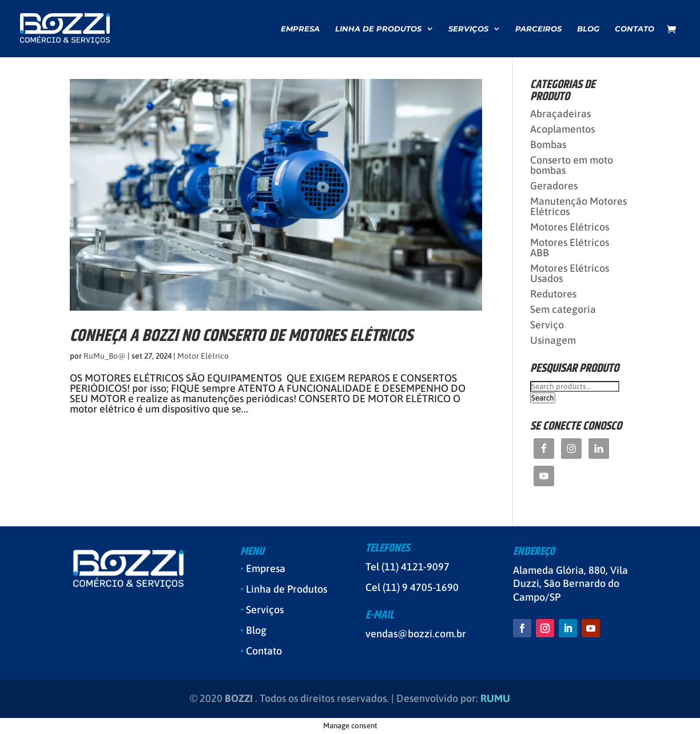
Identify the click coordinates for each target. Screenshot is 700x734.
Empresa (300, 29)
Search (543, 398)
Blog (588, 29)
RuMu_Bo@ (105, 356)
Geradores (554, 186)
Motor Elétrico (203, 356)
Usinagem (553, 340)
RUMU (495, 698)
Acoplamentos (562, 129)
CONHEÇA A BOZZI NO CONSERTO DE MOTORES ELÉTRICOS (241, 336)
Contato (635, 29)
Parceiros (538, 29)
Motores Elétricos (570, 227)
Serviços (468, 29)
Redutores (553, 294)
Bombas (548, 144)
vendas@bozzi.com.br (416, 634)
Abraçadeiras (560, 114)
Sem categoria (563, 309)
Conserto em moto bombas (572, 165)
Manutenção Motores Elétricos (578, 206)
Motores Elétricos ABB (570, 247)
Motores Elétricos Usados (570, 273)
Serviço (547, 325)
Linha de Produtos (378, 29)
